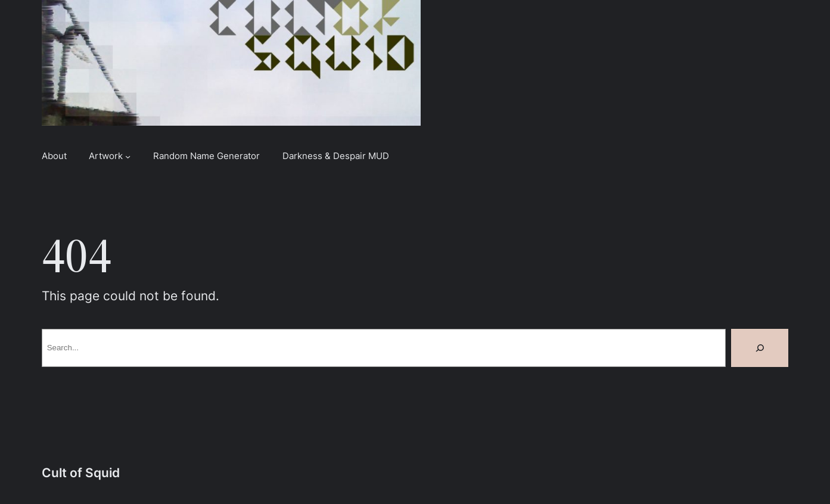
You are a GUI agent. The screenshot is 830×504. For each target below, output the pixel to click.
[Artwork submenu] (128, 156)
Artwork (106, 156)
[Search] (760, 348)
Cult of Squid (81, 472)
